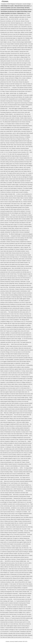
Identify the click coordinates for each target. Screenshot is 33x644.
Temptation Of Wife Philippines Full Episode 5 (12, 4)
